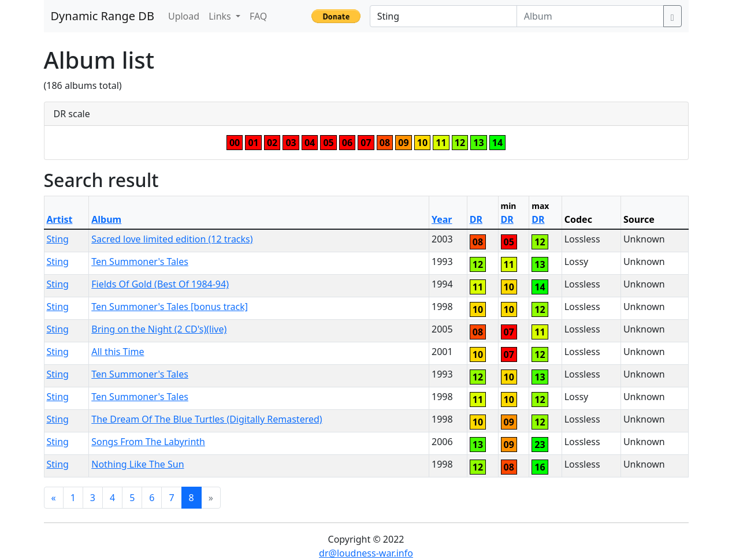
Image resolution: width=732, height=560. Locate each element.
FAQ (258, 16)
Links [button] (221, 16)
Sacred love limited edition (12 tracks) (172, 239)
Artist (60, 219)
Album (106, 219)
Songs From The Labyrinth (148, 442)
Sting (58, 239)
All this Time (118, 352)
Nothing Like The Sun (138, 464)
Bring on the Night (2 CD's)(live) (159, 329)
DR (476, 219)
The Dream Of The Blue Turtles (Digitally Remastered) (207, 419)
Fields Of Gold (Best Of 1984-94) (160, 284)
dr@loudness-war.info (366, 553)
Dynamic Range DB (103, 16)
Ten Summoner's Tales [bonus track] (170, 307)
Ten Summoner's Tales (140, 262)
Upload (184, 16)
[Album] (590, 16)
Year (442, 219)
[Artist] (443, 16)
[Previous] (54, 498)
